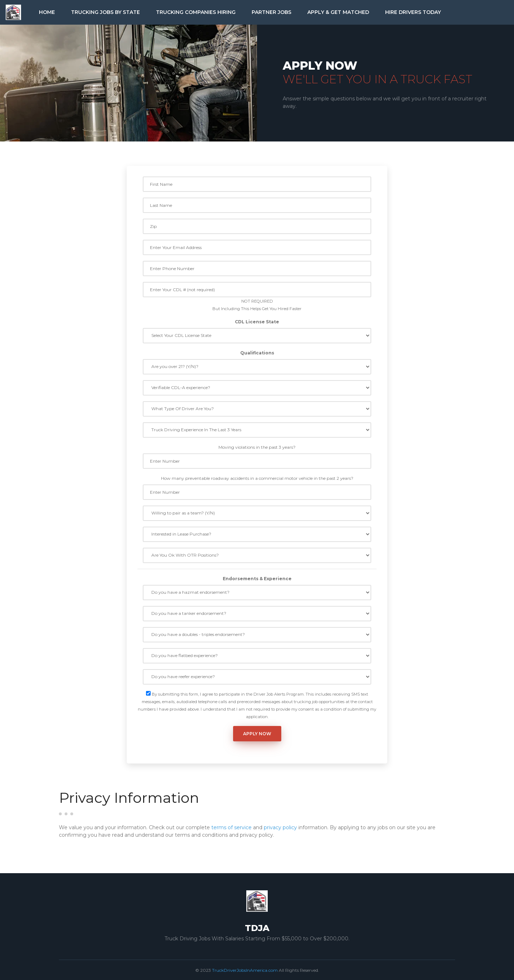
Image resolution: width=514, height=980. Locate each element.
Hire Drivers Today (413, 12)
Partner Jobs (271, 12)
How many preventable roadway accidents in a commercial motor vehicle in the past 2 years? (257, 478)
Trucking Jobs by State (105, 12)
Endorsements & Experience (257, 579)
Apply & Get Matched (338, 12)
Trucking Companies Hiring (196, 12)
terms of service (231, 827)
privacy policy (280, 827)
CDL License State (257, 322)
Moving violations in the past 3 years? (257, 447)
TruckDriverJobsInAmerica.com (245, 970)
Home (47, 12)
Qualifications (257, 353)
